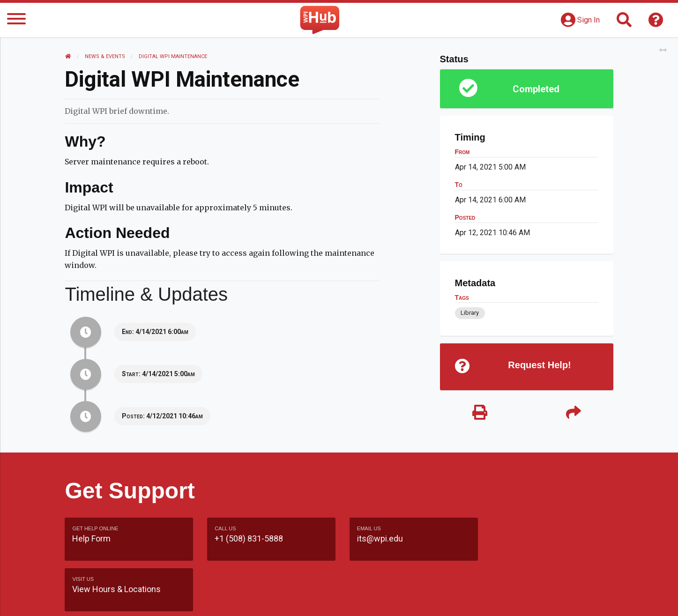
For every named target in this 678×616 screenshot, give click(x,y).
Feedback (379, 599)
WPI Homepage (481, 599)
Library (470, 313)
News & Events (105, 56)
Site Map (425, 599)
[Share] (574, 413)
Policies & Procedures (559, 599)
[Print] (480, 413)
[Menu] (16, 20)
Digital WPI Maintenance (173, 56)
